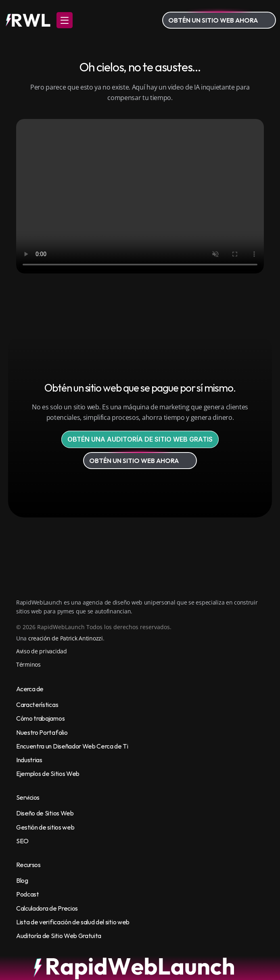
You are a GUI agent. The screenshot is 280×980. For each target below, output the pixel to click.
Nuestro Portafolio (42, 732)
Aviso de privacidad (42, 651)
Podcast (28, 894)
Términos (28, 664)
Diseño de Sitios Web (45, 813)
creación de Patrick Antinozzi (66, 638)
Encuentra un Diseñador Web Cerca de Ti (72, 746)
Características (37, 705)
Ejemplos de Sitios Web (48, 774)
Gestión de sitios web (45, 827)
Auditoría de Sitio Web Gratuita (59, 936)
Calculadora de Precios (47, 908)
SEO (22, 841)
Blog (22, 880)
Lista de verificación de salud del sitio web (73, 922)
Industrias (29, 760)
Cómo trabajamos (40, 718)
